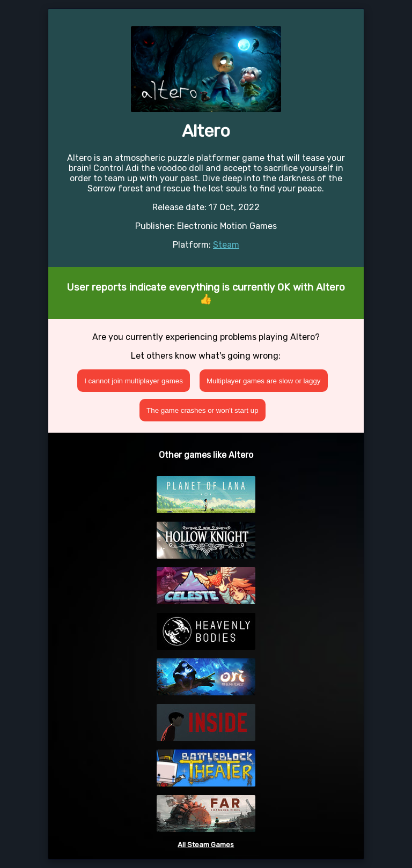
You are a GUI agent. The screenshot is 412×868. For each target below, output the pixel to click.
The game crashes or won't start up (203, 410)
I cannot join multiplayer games (134, 381)
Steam (226, 245)
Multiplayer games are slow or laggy (264, 381)
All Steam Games (206, 845)
